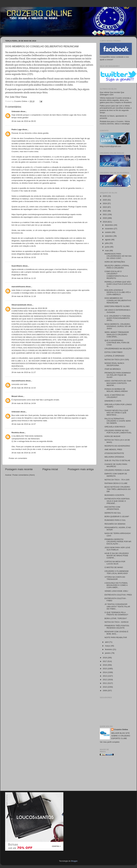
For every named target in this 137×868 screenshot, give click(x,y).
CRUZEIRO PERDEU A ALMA (117, 470)
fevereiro (109, 649)
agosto (108, 240)
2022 (105, 211)
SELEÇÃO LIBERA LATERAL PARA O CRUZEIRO (117, 267)
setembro (109, 236)
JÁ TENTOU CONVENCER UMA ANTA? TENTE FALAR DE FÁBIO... (117, 606)
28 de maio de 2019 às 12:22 (24, 388)
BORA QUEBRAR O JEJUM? (117, 517)
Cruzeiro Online (121, 729)
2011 (105, 683)
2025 (105, 200)
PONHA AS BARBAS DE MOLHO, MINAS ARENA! (116, 390)
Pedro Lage (17, 129)
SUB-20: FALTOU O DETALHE (117, 460)
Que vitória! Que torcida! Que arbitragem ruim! (112, 93)
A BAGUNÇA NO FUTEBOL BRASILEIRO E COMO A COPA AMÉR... (116, 585)
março (108, 646)
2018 (105, 658)
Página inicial (50, 469)
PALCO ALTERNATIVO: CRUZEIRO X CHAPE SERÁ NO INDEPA (118, 421)
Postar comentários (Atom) (24, 475)
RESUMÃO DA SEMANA (115, 524)
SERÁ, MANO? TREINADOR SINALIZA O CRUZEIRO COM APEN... (117, 334)
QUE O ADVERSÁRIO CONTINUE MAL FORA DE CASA (117, 343)
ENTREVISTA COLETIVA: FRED (118, 595)
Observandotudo (19, 305)
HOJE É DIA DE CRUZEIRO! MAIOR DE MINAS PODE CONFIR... (117, 556)
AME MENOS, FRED (113, 450)
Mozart (15, 396)
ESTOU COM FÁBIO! (114, 352)
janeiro (108, 653)
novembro (109, 229)
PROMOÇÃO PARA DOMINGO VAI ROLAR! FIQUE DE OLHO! (118, 375)
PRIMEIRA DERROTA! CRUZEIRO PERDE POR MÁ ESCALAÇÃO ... (118, 542)
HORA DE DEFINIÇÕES (115, 262)
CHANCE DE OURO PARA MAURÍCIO (116, 465)
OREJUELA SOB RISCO (115, 427)
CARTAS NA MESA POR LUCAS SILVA (115, 563)
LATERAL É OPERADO (114, 356)
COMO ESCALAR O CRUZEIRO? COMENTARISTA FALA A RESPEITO (116, 275)
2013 (105, 676)
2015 (105, 669)
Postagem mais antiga (81, 469)
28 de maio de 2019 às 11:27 (24, 372)
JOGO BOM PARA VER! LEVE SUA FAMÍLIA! (117, 549)
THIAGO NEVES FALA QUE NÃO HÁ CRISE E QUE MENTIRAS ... (116, 413)
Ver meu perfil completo (110, 742)
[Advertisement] (116, 774)
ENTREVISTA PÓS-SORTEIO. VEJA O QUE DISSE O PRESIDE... (117, 501)
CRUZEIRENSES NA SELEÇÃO (118, 349)
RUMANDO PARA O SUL (115, 520)
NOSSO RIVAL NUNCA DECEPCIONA (114, 364)
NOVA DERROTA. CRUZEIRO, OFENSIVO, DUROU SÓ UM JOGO (118, 326)
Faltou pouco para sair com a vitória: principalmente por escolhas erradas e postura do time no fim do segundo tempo (116, 109)
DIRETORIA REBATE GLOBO (117, 306)
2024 (105, 203)
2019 (105, 222)
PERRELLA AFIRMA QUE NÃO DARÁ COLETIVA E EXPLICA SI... (118, 284)
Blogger (74, 861)
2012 (105, 680)
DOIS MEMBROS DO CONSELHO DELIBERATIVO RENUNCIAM (118, 300)
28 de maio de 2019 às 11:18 (24, 296)
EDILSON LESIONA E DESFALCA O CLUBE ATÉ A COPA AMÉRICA (118, 292)
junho (108, 247)
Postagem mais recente (19, 469)
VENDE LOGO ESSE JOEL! (116, 591)
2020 (105, 218)
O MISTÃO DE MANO (114, 567)
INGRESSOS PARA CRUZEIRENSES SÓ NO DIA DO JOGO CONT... (118, 256)
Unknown (16, 111)
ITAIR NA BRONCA (113, 369)
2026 (105, 196)
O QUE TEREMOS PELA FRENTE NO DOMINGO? (116, 614)
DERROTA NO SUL (113, 513)
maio (107, 251)
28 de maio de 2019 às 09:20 (24, 121)
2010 (105, 687)
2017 (105, 661)
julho (107, 243)
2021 (105, 214)
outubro (108, 232)
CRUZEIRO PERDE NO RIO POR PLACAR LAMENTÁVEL (118, 432)
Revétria (15, 433)
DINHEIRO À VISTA (113, 401)
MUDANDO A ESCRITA (114, 495)
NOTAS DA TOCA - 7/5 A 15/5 (117, 480)
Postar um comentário (18, 458)
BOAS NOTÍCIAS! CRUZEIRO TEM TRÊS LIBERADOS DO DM (118, 489)
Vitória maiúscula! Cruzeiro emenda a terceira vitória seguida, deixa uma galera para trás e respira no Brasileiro (116, 100)
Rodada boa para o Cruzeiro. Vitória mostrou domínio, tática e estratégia (115, 123)
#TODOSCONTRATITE (114, 453)
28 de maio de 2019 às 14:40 (24, 453)
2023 (105, 207)
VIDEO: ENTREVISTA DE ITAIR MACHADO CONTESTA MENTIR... (118, 383)
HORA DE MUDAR (112, 436)
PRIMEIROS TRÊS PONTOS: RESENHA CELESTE (117, 627)
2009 (105, 691)
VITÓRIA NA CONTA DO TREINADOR (115, 578)
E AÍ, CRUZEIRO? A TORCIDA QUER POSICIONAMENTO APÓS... (117, 318)
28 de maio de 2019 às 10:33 (24, 257)
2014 (105, 672)
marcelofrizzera (18, 287)
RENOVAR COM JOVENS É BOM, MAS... (116, 633)
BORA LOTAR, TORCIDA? (116, 618)
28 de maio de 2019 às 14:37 (24, 424)
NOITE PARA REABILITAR (116, 637)
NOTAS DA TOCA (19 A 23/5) (117, 360)
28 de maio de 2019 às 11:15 (24, 278)
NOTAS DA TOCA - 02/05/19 (116, 622)
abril (107, 642)
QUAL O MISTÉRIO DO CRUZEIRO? (115, 396)
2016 (105, 665)
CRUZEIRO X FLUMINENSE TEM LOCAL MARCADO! (117, 572)
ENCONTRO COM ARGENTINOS (112, 508)
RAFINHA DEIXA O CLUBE (116, 483)
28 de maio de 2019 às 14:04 (24, 403)
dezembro (109, 225)
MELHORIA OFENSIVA (114, 457)
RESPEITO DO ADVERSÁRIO (117, 446)
